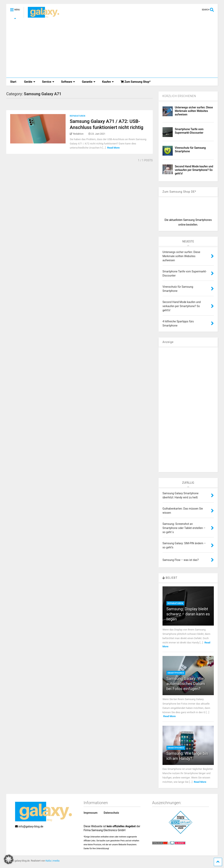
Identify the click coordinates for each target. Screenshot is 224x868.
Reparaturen (78, 116)
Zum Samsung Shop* (136, 82)
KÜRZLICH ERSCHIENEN (179, 96)
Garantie (89, 82)
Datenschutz (111, 813)
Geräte (30, 82)
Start (13, 82)
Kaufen (108, 82)
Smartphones (176, 673)
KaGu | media (53, 861)
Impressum (91, 813)
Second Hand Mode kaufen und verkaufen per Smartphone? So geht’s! (194, 170)
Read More (113, 148)
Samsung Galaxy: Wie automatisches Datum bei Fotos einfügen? (186, 684)
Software (68, 82)
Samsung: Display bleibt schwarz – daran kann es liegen (188, 614)
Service (48, 82)
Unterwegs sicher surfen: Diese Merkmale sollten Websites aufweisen (194, 111)
